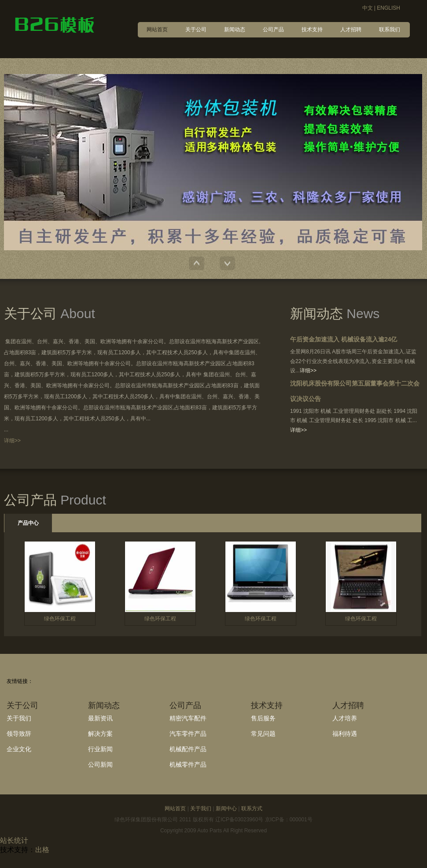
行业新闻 (100, 749)
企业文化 (19, 749)
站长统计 (14, 840)
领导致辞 (19, 734)
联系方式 (252, 809)
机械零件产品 (188, 764)
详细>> (12, 441)
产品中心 (28, 523)
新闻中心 (226, 809)
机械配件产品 (188, 749)
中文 (368, 8)
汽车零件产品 (188, 734)
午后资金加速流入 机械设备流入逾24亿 (344, 339)
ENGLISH (388, 8)
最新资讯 (100, 718)
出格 (42, 850)
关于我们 (19, 718)
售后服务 (263, 718)
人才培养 (345, 718)
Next (227, 263)
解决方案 (100, 734)
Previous (197, 263)
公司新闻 (100, 764)
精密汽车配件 (188, 718)
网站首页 (175, 809)
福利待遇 (345, 734)
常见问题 (263, 734)
